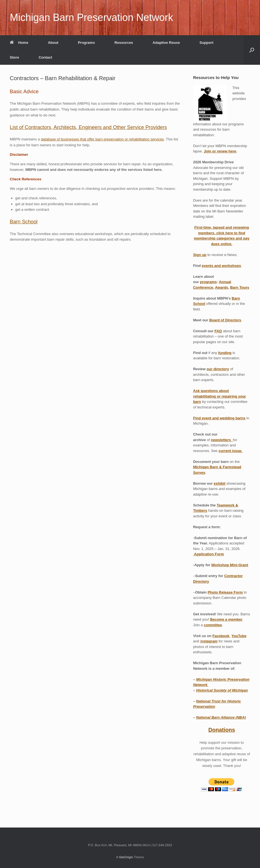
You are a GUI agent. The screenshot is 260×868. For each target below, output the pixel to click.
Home (19, 43)
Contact (45, 57)
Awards (222, 287)
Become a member (226, 619)
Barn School (24, 222)
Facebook (221, 636)
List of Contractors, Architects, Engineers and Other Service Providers (88, 127)
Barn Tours (240, 287)
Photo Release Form (225, 592)
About (53, 43)
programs (208, 282)
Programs (87, 43)
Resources (124, 43)
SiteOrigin (126, 857)
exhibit (219, 483)
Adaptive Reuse (166, 43)
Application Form (209, 554)
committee (213, 625)
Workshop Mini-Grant (230, 565)
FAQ (218, 331)
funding (225, 353)
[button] (252, 50)
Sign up (200, 255)
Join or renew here (220, 151)
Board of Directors (225, 320)
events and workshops (221, 266)
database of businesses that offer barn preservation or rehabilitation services (102, 139)
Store (14, 57)
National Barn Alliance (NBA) (221, 717)
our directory (218, 369)
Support (206, 43)
